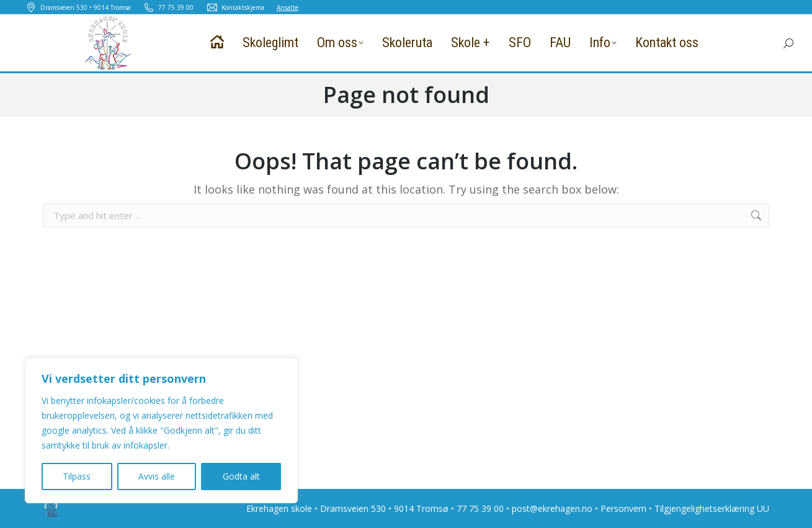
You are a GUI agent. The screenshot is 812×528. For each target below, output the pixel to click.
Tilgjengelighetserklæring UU (712, 508)
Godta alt (241, 476)
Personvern (623, 508)
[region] (161, 431)
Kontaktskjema (235, 7)
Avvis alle (157, 476)
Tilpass (77, 476)
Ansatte (288, 7)
